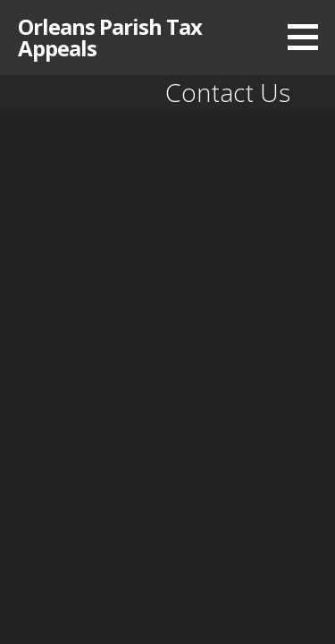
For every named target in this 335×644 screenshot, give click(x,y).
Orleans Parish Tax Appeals (110, 37)
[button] (309, 37)
